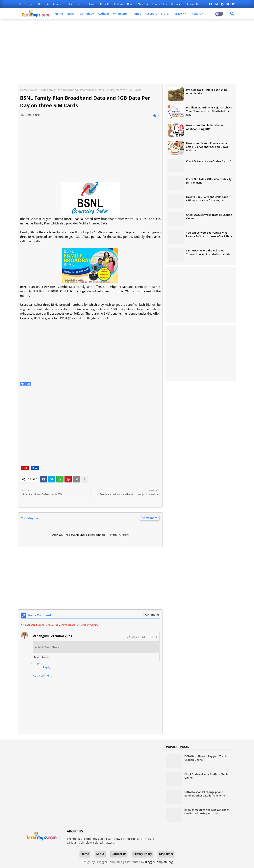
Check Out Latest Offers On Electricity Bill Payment (209, 181)
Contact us (193, 4)
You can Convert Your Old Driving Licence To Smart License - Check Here (209, 234)
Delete (45, 657)
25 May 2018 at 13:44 (142, 637)
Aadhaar (103, 14)
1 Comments (151, 614)
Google (29, 4)
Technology (86, 14)
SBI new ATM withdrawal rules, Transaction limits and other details (208, 252)
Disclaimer (177, 4)
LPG (47, 4)
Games (57, 4)
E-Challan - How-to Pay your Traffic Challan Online (206, 758)
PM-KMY (178, 14)
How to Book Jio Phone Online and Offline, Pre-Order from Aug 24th (207, 199)
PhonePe (105, 4)
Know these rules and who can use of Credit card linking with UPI (207, 812)
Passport (151, 14)
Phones (136, 14)
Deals (131, 4)
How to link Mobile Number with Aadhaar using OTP (206, 127)
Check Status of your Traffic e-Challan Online (209, 217)
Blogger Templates (110, 862)
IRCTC (165, 14)
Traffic (69, 4)
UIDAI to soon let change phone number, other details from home (205, 794)
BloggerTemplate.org (159, 862)
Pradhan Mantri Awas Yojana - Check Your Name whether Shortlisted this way (209, 111)
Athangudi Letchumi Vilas (52, 636)
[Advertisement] (127, 51)
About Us (143, 4)
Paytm (93, 4)
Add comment (42, 675)
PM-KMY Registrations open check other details (207, 91)
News (71, 14)
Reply (37, 657)
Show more (150, 518)
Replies (39, 663)
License (81, 4)
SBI (39, 4)
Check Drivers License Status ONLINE (209, 161)
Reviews (119, 4)
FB (20, 4)
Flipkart (196, 14)
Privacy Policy (160, 4)
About (100, 854)
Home (59, 14)
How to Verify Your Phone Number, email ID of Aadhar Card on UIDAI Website (208, 147)
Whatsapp (120, 14)
